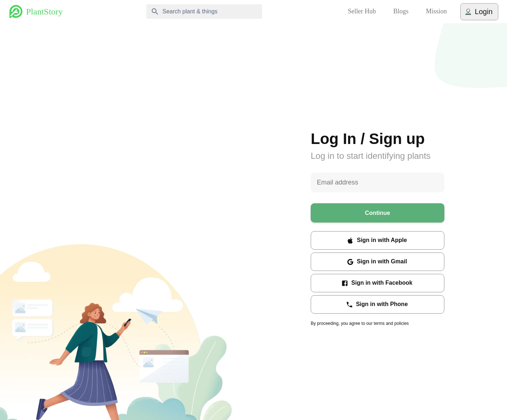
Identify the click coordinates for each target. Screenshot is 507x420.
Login (479, 12)
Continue (378, 213)
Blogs (401, 12)
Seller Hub (362, 12)
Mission (436, 12)
